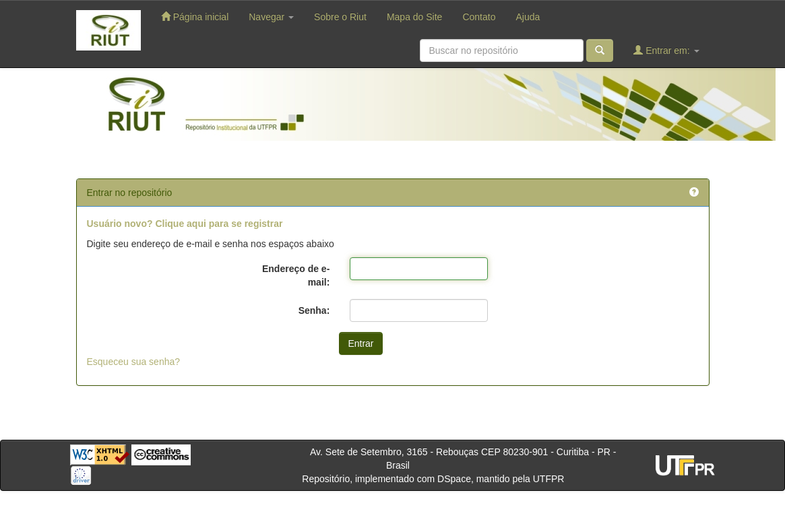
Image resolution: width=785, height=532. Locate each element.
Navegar (271, 17)
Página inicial (195, 16)
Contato (479, 17)
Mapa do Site (415, 17)
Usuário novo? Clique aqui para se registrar (185, 224)
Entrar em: (666, 50)
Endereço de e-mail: (296, 275)
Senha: (314, 310)
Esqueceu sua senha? (134, 362)
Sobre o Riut (340, 17)
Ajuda (528, 17)
